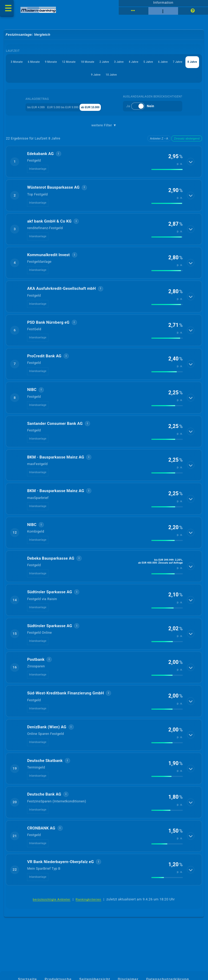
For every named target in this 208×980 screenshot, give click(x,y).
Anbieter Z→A (159, 143)
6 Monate (55, 66)
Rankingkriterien (89, 904)
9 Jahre (147, 79)
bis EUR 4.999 (29, 111)
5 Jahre (59, 79)
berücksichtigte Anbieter (52, 904)
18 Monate (133, 66)
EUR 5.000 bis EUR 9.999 (69, 111)
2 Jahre (158, 66)
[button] (104, 166)
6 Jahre (81, 79)
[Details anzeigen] (191, 166)
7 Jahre (103, 79)
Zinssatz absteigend (187, 143)
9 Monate (80, 66)
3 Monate (30, 66)
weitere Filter (104, 130)
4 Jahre (37, 79)
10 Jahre (170, 79)
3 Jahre (180, 66)
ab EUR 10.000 (109, 111)
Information (163, 4)
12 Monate (106, 66)
